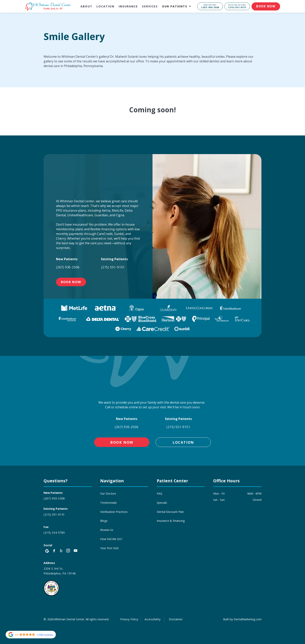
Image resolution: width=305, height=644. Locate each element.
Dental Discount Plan (170, 512)
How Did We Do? (111, 539)
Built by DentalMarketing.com (242, 619)
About (86, 6)
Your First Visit (109, 548)
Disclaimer (176, 619)
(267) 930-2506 (68, 267)
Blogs (104, 521)
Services (150, 6)
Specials (162, 503)
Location (105, 6)
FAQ (160, 493)
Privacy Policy (129, 619)
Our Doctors (108, 493)
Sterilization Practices (114, 512)
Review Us (107, 530)
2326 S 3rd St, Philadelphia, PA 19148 (60, 571)
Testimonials (108, 503)
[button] (179, 6)
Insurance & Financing (171, 521)
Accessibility (153, 619)
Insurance (128, 6)
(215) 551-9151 (113, 267)
